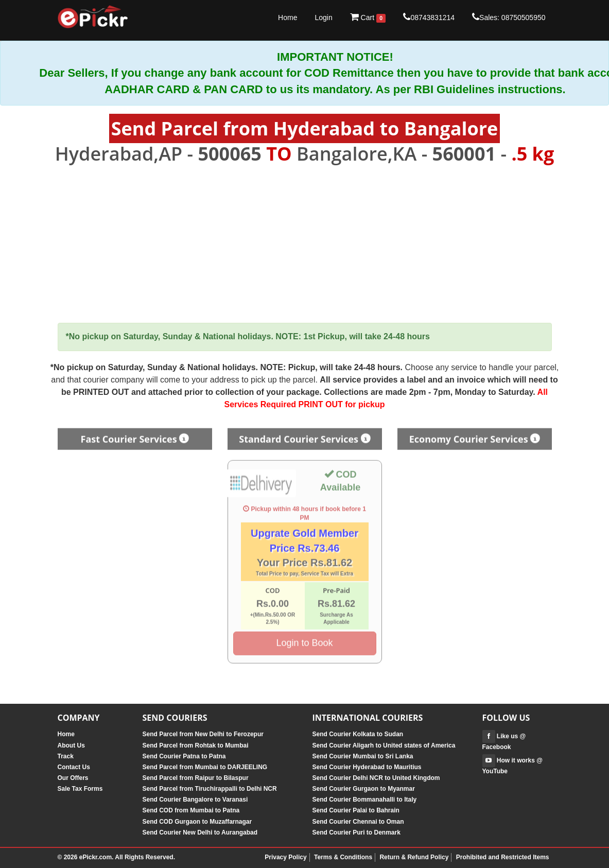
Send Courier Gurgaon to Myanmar (364, 789)
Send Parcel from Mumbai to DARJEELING (205, 767)
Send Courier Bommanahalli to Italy (365, 800)
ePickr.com (95, 857)
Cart (368, 18)
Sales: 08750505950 (509, 17)
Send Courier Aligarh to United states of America (384, 745)
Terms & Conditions (343, 857)
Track (66, 756)
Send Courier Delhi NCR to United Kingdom (376, 778)
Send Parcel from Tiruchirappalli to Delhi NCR (210, 789)
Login (323, 18)
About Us (71, 745)
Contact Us (74, 767)
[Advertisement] (305, 244)
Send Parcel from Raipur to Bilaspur (196, 778)
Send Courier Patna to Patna (184, 756)
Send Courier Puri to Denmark (356, 832)
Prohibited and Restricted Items (503, 857)
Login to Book (304, 640)
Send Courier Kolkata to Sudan (358, 734)
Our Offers (73, 778)
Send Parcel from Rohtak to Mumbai (196, 745)
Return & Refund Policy (414, 857)
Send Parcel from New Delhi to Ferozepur (203, 734)
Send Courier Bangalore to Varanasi (195, 800)
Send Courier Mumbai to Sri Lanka (363, 756)
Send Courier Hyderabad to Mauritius (367, 767)
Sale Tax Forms (80, 789)
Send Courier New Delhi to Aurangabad (200, 832)
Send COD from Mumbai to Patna (191, 810)
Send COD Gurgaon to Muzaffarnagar (197, 822)
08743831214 (429, 17)
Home (288, 18)
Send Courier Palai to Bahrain (356, 810)
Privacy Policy (285, 857)
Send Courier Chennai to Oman (358, 822)
